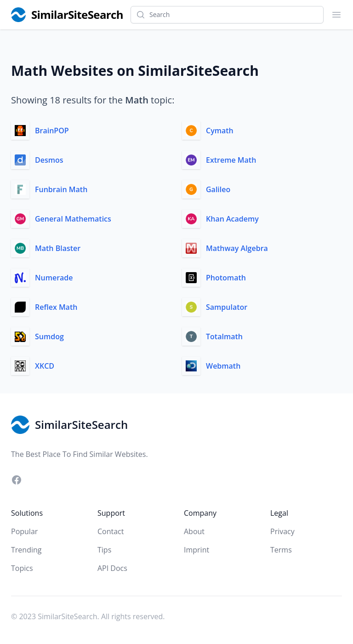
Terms (281, 550)
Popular (24, 531)
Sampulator (227, 307)
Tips (104, 550)
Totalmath (224, 336)
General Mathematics (73, 219)
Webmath (223, 366)
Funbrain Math (61, 189)
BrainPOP (52, 131)
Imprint (196, 550)
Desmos (49, 160)
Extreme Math (231, 160)
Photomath (226, 278)
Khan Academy (232, 219)
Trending (26, 550)
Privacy (282, 531)
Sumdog (49, 336)
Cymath (220, 131)
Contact (111, 531)
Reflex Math (56, 307)
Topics (22, 568)
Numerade (54, 278)
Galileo (218, 189)
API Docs (112, 568)
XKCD (45, 366)
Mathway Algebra (237, 248)
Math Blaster (58, 248)
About (194, 531)
